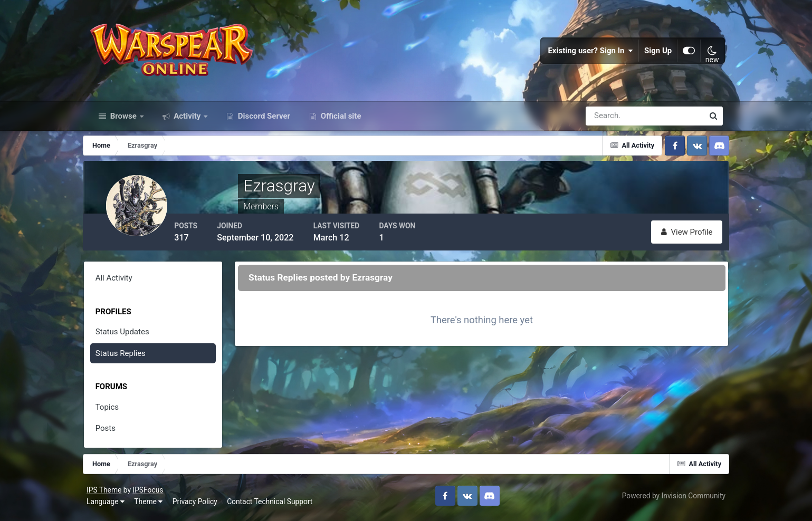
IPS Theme (107, 493)
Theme (151, 505)
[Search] (608, 120)
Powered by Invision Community (671, 499)
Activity (188, 120)
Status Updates (128, 336)
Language (108, 505)
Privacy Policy (198, 505)
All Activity (120, 282)
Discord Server (263, 120)
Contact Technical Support (272, 505)
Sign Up (656, 53)
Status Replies (126, 357)
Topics (113, 411)
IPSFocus (150, 493)
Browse (123, 120)
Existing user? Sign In (588, 53)
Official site (340, 120)
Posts (111, 432)
